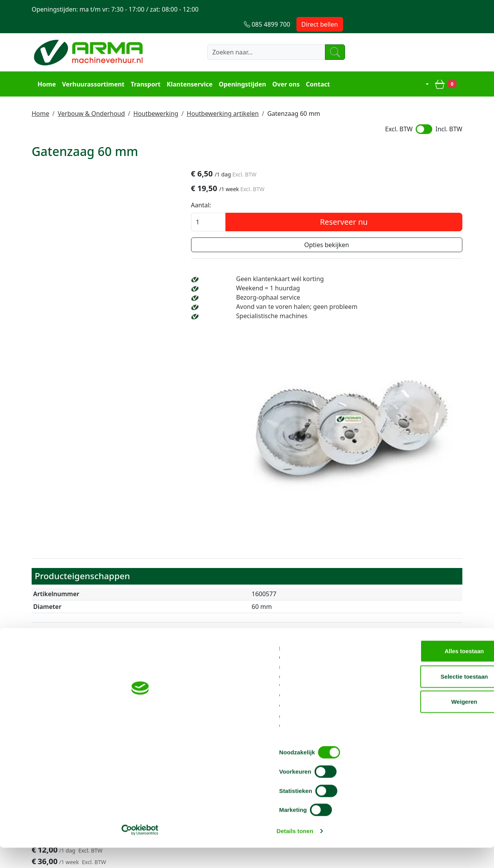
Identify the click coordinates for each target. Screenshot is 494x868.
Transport (143, 68)
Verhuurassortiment (90, 68)
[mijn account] (424, 68)
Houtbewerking (156, 96)
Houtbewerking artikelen (223, 96)
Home (44, 68)
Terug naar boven (247, 667)
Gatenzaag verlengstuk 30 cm (171, 570)
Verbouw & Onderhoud (91, 96)
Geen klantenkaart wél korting (392, 265)
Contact (315, 68)
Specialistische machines (383, 312)
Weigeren (429, 817)
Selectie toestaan (430, 792)
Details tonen (417, 853)
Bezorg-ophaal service (380, 284)
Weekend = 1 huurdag (380, 275)
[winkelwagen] (448, 68)
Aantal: (335, 192)
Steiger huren (228, 737)
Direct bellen (439, 9)
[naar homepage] (90, 37)
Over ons (283, 68)
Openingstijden (240, 68)
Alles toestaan (430, 767)
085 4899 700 (329, 691)
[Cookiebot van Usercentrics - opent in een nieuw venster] (50, 853)
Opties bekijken (394, 231)
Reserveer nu (411, 208)
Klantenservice (187, 68)
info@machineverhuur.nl (419, 691)
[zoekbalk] (256, 37)
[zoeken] (333, 37)
